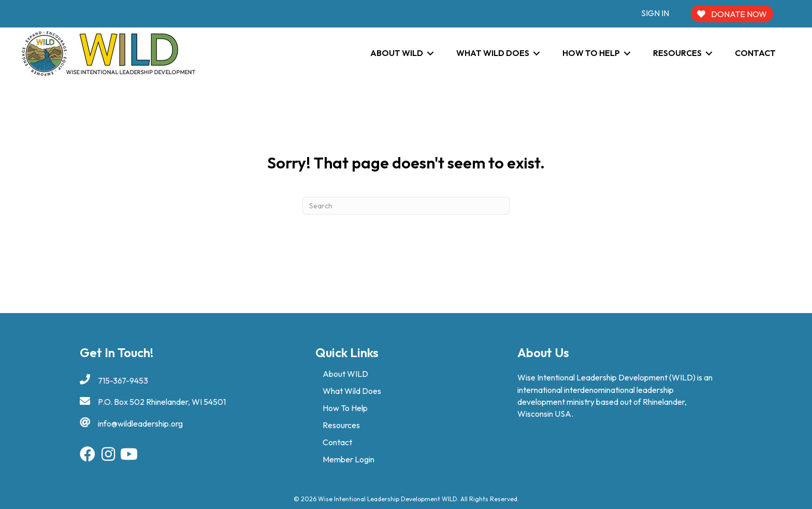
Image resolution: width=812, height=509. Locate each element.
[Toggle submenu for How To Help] (627, 53)
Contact (337, 442)
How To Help (345, 408)
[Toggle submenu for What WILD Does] (536, 53)
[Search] (406, 206)
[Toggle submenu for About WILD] (430, 53)
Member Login (349, 459)
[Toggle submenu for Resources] (709, 53)
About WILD (345, 374)
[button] (88, 454)
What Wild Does (352, 391)
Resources (341, 425)
